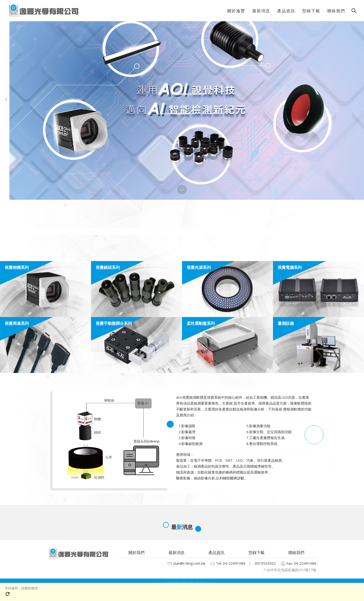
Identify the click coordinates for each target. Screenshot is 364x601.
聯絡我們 (296, 552)
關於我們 (136, 552)
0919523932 (265, 563)
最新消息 (177, 552)
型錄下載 (256, 552)
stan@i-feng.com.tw (186, 564)
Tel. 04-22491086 (228, 564)
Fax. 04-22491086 (298, 564)
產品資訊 (216, 552)
